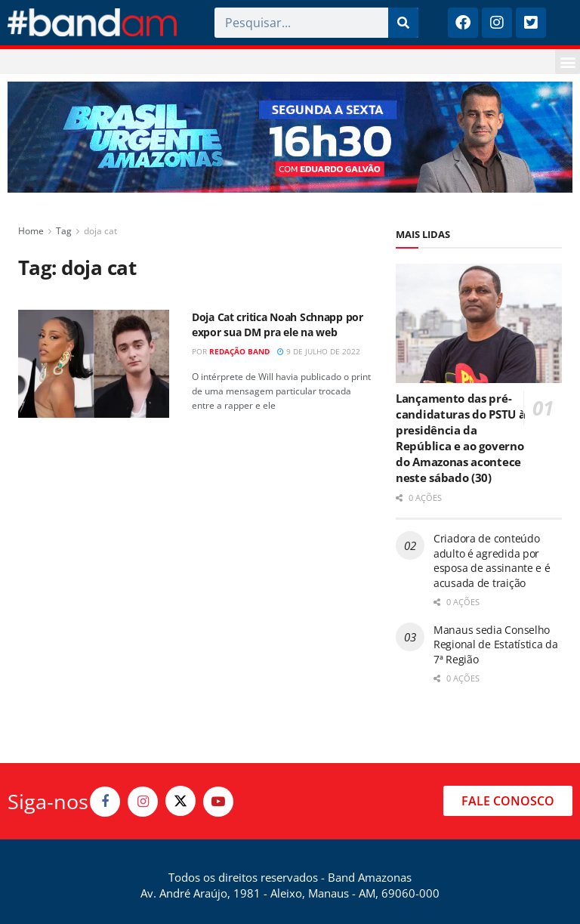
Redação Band (239, 351)
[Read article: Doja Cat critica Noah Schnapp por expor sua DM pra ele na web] (94, 364)
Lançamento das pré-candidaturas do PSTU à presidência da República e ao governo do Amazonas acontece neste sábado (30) (460, 438)
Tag (64, 231)
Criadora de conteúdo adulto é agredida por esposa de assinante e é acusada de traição (492, 561)
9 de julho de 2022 (319, 351)
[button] (568, 62)
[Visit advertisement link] (290, 137)
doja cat (100, 231)
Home (31, 231)
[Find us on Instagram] (143, 802)
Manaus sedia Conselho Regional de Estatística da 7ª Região (496, 644)
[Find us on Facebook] (105, 802)
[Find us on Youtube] (218, 802)
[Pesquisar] (403, 23)
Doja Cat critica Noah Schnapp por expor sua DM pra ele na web (278, 324)
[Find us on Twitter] (180, 801)
